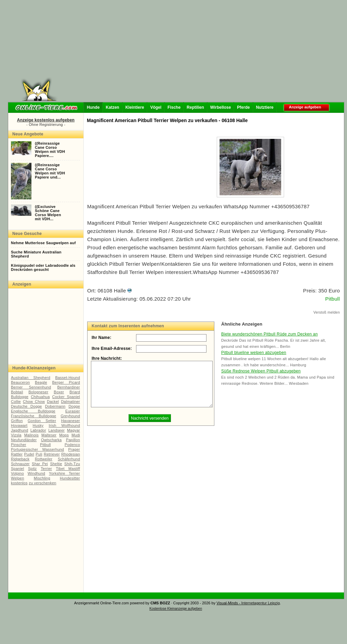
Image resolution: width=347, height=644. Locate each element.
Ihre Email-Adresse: (112, 349)
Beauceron (20, 382)
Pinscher (19, 445)
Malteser (49, 435)
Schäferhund (69, 459)
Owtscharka (51, 440)
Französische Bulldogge (34, 416)
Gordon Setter (42, 421)
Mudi (76, 435)
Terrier (46, 469)
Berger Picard (66, 382)
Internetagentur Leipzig (261, 603)
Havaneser (71, 421)
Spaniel (17, 469)
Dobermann (55, 406)
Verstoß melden (327, 312)
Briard (75, 392)
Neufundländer (24, 440)
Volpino (17, 473)
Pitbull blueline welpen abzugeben (254, 353)
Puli (39, 454)
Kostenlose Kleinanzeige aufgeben (176, 609)
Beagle (41, 382)
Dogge (74, 406)
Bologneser (38, 392)
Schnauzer (20, 464)
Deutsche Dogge (26, 406)
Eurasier (73, 411)
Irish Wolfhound (64, 425)
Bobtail (17, 392)
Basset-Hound (68, 378)
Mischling (42, 478)
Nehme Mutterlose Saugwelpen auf (43, 243)
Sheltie (56, 464)
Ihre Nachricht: (107, 358)
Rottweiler (44, 459)
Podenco (72, 445)
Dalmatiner (70, 402)
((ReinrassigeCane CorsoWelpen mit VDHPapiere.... (50, 149)
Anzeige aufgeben (305, 107)
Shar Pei (40, 464)
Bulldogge (20, 397)
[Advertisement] (177, 53)
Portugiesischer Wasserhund (37, 449)
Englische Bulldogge (33, 411)
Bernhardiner (69, 387)
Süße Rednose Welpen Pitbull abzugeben (261, 371)
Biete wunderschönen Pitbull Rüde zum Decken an (269, 334)
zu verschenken (42, 483)
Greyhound (70, 416)
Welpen (18, 478)
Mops (64, 435)
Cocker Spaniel (66, 397)
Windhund (36, 473)
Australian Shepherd (31, 378)
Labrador (38, 430)
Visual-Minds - (229, 603)
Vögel (156, 107)
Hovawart (19, 425)
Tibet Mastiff (68, 469)
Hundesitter (70, 478)
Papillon (73, 440)
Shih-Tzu (72, 464)
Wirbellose (221, 107)
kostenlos (19, 483)
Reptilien (195, 107)
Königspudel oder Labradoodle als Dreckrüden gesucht (43, 267)
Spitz (32, 469)
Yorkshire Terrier (64, 473)
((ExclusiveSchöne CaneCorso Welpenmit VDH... (48, 213)
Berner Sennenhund (31, 387)
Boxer (59, 392)
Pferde (243, 107)
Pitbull (45, 445)
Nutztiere (265, 107)
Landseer (56, 430)
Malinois (31, 435)
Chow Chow (34, 402)
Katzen (112, 107)
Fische (174, 107)
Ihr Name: (102, 338)
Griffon (17, 421)
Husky (38, 425)
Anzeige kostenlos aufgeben (46, 120)
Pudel (29, 454)
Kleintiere (135, 107)
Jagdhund (19, 430)
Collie (16, 402)
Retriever (52, 454)
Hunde (93, 107)
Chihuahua (40, 397)
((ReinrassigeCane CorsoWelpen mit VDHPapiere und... (50, 171)
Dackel (53, 402)
